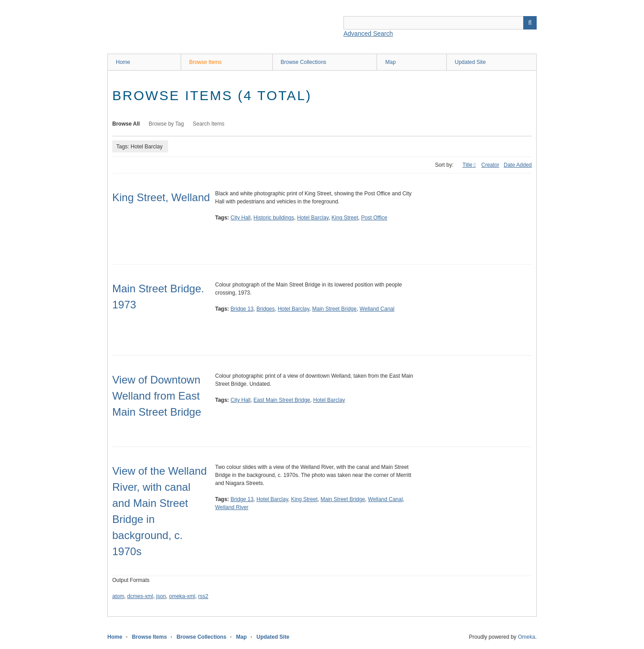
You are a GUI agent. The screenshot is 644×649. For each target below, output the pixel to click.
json (161, 596)
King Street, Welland (161, 197)
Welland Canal (377, 309)
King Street (345, 218)
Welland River (232, 507)
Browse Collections (304, 62)
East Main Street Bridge (282, 400)
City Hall (240, 218)
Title (467, 165)
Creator (490, 165)
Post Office (374, 218)
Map (390, 62)
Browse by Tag (167, 124)
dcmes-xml (140, 596)
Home (123, 62)
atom (118, 596)
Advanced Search (368, 34)
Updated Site (470, 62)
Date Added (518, 165)
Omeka (527, 637)
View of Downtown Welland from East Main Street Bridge (157, 396)
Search (530, 23)
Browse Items (205, 62)
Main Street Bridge (334, 309)
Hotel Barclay (313, 218)
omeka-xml (182, 596)
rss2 (203, 596)
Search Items (209, 124)
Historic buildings (274, 218)
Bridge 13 (242, 309)
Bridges (266, 309)
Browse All (126, 124)
